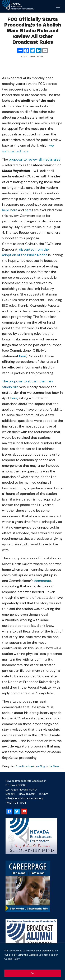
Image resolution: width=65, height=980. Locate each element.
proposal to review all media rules (34, 159)
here (6, 210)
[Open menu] (58, 6)
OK (33, 973)
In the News (53, 766)
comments (43, 581)
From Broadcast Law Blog (30, 766)
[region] (32, 962)
